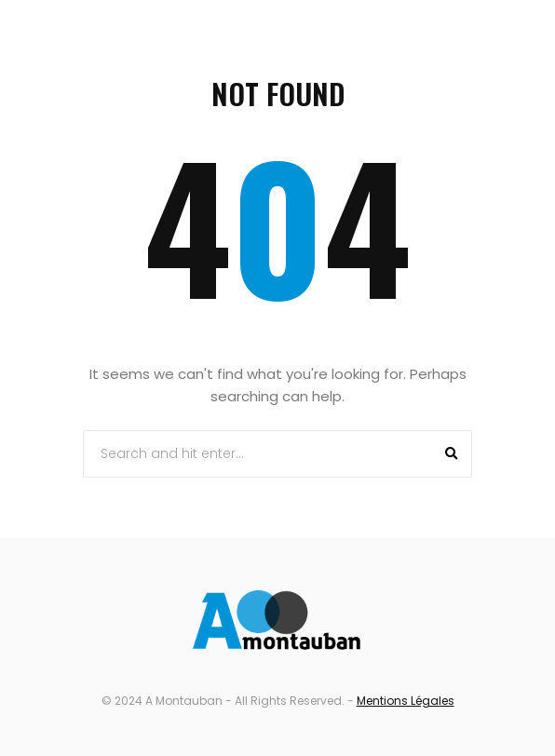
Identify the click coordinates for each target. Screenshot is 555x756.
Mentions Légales (406, 701)
